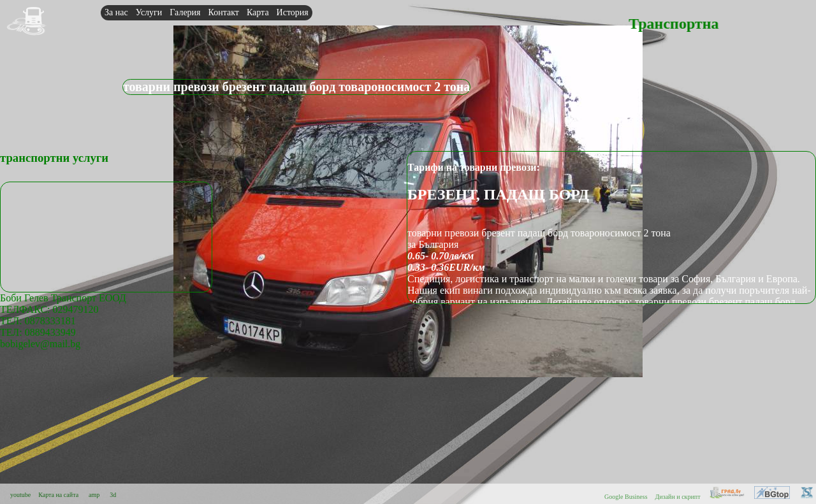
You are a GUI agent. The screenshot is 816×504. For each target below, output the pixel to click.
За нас (116, 12)
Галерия (185, 12)
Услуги (149, 12)
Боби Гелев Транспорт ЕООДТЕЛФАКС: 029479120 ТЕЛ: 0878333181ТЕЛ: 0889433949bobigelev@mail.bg (63, 321)
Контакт (224, 12)
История (293, 12)
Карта (258, 12)
